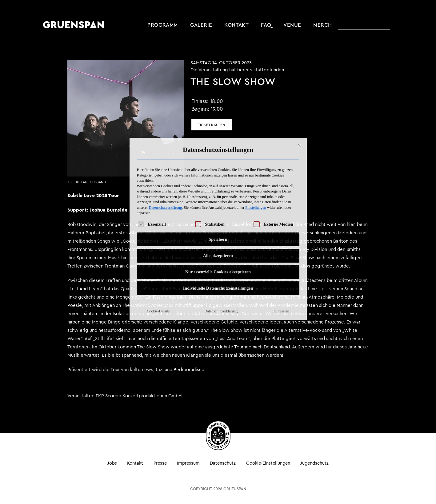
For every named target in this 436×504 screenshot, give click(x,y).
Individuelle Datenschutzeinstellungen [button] (218, 228)
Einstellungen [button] (256, 148)
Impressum (281, 251)
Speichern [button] (218, 179)
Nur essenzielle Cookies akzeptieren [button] (218, 212)
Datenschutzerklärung (165, 148)
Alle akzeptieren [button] (218, 196)
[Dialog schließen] (299, 85)
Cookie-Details (158, 251)
